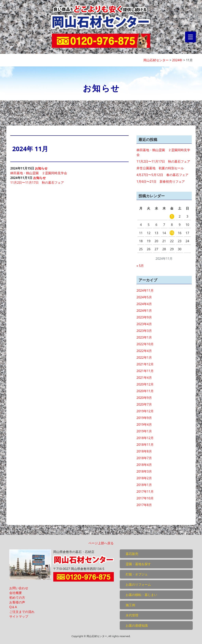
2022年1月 (144, 357)
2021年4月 (144, 378)
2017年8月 (144, 505)
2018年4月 (144, 465)
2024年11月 (145, 290)
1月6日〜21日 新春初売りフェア (161, 181)
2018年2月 (144, 478)
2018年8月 (144, 451)
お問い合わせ (19, 588)
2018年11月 (145, 445)
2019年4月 (144, 424)
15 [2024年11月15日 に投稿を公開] (172, 233)
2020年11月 (145, 391)
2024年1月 (144, 311)
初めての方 (17, 597)
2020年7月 (144, 404)
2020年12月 (145, 384)
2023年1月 (144, 337)
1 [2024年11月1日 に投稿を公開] (172, 216)
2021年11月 (145, 371)
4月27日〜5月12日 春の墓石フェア (162, 175)
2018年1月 (144, 485)
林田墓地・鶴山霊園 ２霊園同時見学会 (39, 173)
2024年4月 (144, 304)
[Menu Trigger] (190, 37)
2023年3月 (144, 331)
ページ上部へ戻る (101, 543)
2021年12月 (145, 364)
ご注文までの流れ (22, 612)
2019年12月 (145, 411)
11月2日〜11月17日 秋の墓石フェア (37, 182)
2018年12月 (145, 438)
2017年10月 (145, 498)
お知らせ (41, 168)
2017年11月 (145, 491)
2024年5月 (144, 297)
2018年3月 (144, 471)
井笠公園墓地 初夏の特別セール (160, 168)
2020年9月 (144, 398)
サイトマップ (19, 616)
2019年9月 (144, 418)
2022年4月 (144, 351)
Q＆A (13, 607)
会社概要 (16, 593)
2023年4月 (144, 324)
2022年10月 (145, 344)
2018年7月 (144, 458)
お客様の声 (17, 602)
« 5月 (140, 266)
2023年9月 (144, 317)
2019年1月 (144, 431)
